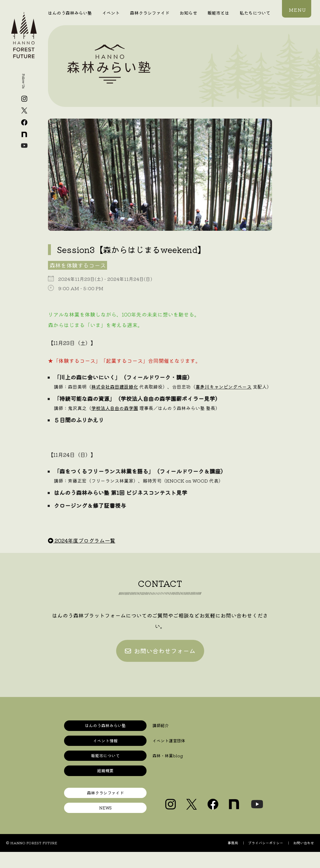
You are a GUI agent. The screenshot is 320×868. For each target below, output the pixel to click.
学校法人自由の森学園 (115, 408)
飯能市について (105, 755)
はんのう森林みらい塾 (70, 13)
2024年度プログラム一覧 (82, 540)
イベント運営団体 (168, 740)
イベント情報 (105, 740)
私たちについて (255, 13)
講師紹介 (160, 726)
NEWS (105, 807)
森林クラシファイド (150, 13)
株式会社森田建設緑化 (115, 387)
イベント (111, 13)
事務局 (233, 841)
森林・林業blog (166, 755)
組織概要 (105, 770)
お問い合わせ (304, 841)
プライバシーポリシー (266, 841)
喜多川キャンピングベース (223, 387)
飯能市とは (218, 13)
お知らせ (188, 13)
